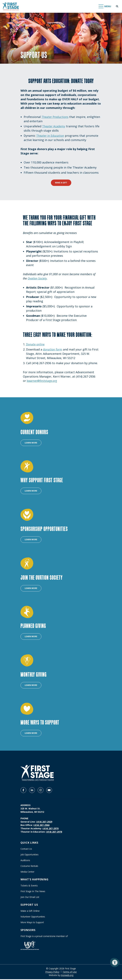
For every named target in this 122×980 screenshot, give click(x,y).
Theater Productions (56, 117)
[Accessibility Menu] (115, 962)
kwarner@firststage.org (43, 381)
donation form (53, 349)
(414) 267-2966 (41, 826)
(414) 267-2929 (44, 823)
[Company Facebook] (23, 791)
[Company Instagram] (41, 791)
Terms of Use (70, 973)
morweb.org (67, 976)
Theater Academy (54, 126)
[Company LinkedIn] (32, 791)
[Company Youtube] (49, 791)
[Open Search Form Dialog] (117, 6)
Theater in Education (51, 136)
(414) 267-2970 (51, 829)
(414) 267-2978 (54, 833)
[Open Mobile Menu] (105, 6)
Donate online (36, 344)
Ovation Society (37, 278)
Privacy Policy (52, 973)
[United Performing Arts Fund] (30, 946)
